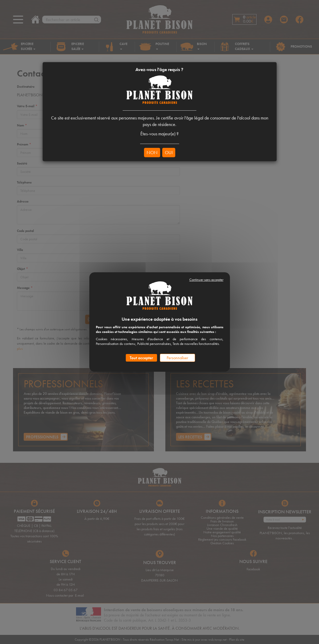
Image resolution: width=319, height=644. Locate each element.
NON (152, 152)
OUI (169, 152)
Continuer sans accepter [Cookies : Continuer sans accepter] (206, 280)
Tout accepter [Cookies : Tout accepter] (141, 358)
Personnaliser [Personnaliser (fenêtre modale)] (177, 358)
